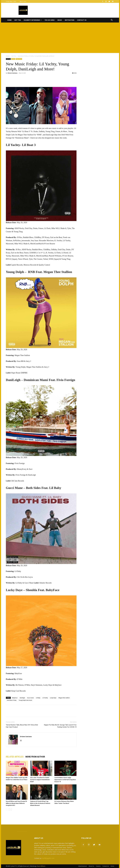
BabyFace (15, 698)
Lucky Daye (53, 698)
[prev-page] (7, 809)
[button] (112, 20)
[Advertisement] (60, 38)
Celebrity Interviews (33, 20)
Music (60, 20)
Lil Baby (38, 698)
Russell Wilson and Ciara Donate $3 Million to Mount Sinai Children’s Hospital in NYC (16, 803)
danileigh (22, 698)
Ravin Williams (41, 866)
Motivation (70, 20)
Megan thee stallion (64, 698)
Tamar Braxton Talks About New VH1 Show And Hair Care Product (22, 726)
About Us (91, 866)
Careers (98, 866)
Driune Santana (13, 73)
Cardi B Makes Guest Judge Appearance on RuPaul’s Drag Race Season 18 (65, 780)
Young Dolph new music (25, 700)
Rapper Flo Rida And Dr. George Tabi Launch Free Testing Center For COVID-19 (60, 726)
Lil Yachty (45, 698)
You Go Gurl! (50, 20)
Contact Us (82, 20)
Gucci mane (30, 698)
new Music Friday (12, 700)
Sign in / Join (23, 1)
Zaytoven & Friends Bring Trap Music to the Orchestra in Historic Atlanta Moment (40, 803)
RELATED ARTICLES (15, 757)
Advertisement (83, 866)
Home (9, 20)
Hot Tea (18, 20)
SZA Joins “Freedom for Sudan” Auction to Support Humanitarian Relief (40, 780)
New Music (19, 59)
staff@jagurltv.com (48, 858)
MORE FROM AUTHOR (35, 757)
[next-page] (10, 809)
